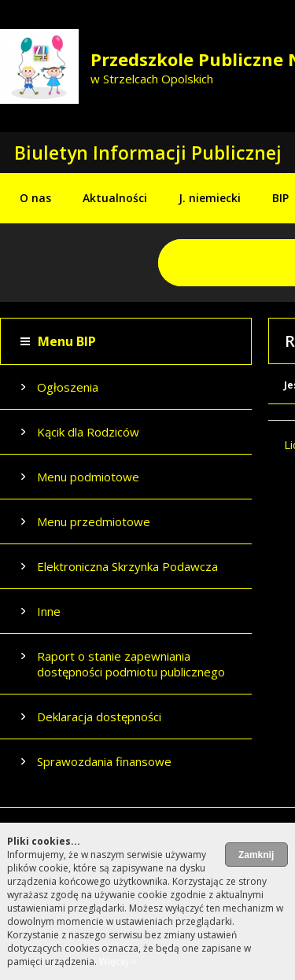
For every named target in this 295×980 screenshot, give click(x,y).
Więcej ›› (118, 962)
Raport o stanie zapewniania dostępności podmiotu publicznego (131, 664)
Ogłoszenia (68, 387)
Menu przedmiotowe (94, 521)
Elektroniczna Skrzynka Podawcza (127, 566)
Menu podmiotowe (88, 477)
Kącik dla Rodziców (88, 432)
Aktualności (115, 198)
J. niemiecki (210, 198)
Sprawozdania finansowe (104, 761)
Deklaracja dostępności (99, 717)
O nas (35, 198)
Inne (49, 611)
